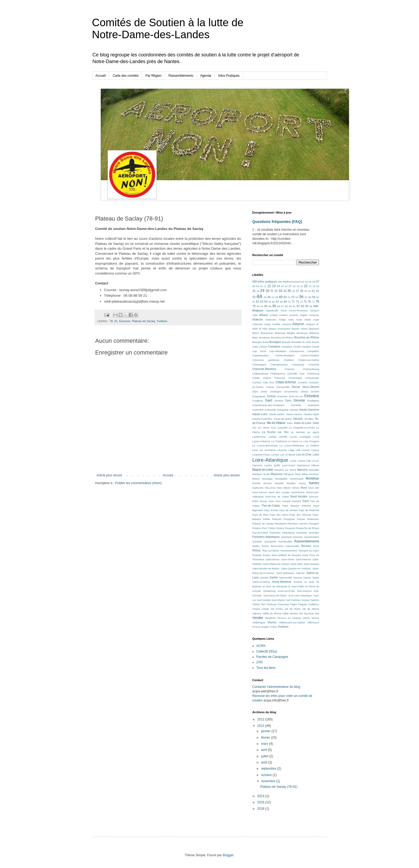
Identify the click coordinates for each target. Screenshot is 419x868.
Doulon (315, 391)
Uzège (265, 609)
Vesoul (315, 618)
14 (278, 286)
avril (264, 750)
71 (293, 302)
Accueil (101, 76)
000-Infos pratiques (265, 281)
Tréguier (302, 604)
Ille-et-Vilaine (276, 423)
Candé (297, 347)
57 (306, 297)
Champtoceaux (279, 364)
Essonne (125, 321)
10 (261, 286)
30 (267, 291)
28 (258, 291)
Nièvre (287, 488)
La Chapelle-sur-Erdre (302, 428)
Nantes (314, 483)
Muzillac (291, 483)
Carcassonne (297, 351)
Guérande (270, 410)
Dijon (255, 391)
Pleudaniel (280, 524)
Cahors (263, 347)
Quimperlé (270, 541)
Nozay (264, 501)
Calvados (274, 346)
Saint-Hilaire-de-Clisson (276, 564)
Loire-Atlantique (270, 460)
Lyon (277, 465)
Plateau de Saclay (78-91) (279, 787)
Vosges (265, 627)
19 (298, 286)
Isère (316, 423)
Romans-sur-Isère (309, 551)
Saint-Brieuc (273, 559)
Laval (316, 437)
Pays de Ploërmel (309, 510)
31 (272, 291)
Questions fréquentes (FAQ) (277, 222)
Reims (265, 546)
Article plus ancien (227, 475)
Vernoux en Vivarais (289, 618)
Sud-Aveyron (304, 591)
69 (285, 302)
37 (297, 291)
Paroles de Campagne (272, 657)
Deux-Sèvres (311, 387)
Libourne (282, 450)
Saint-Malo (297, 564)
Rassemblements (181, 76)
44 (259, 296)
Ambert (273, 315)
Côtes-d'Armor (286, 382)
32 (276, 291)
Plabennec (313, 519)
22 (306, 286)
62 (258, 302)
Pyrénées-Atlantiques (266, 537)
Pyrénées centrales (308, 533)
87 (283, 306)
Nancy (302, 483)
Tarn (263, 604)
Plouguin (314, 524)
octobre (267, 775)
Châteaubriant (260, 374)
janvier (266, 731)
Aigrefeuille (272, 310)
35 (289, 291)
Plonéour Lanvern (298, 524)
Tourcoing (283, 604)
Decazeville (283, 387)
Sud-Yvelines (293, 600)
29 (262, 291)
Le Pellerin (312, 445)
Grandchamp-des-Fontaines (268, 405)
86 (279, 306)
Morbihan (312, 479)
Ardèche (258, 319)
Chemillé (292, 374)
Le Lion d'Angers (309, 441)
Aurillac (276, 324)
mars (265, 744)
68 (282, 302)
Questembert (312, 537)
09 (257, 286)
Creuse (270, 387)
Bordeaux (264, 337)
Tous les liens (266, 668)
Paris (306, 501)
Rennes (306, 546)
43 (254, 297)
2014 (261, 796)
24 (314, 286)
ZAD (259, 662)
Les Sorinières (267, 450)
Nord (304, 488)
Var (301, 613)
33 (280, 291)
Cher (302, 374)
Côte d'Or (268, 382)
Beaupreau (267, 333)
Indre (290, 423)
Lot (309, 461)
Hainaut (294, 410)
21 (302, 286)
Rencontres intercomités (285, 546)
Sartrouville (286, 578)
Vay (317, 613)
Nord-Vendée (299, 496)
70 (289, 302)
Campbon (287, 347)
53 (293, 297)
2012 (261, 719)
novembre (269, 781)
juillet (265, 756)
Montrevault (297, 479)
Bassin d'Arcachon (280, 329)
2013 (261, 726)
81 (262, 306)
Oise (271, 501)
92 (298, 306)
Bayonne (314, 329)
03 (306, 282)
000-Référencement (289, 282)
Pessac (301, 519)
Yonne (273, 627)
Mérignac (289, 474)
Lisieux (315, 450)
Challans (289, 360)
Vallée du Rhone (272, 613)
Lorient (301, 461)
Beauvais (280, 333)
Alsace (263, 315)
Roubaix (257, 555)
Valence (257, 613)
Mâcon (315, 465)
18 (294, 286)
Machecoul (303, 465)
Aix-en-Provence (298, 310)
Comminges (295, 378)
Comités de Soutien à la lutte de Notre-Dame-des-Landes (168, 28)
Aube (316, 320)
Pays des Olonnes (300, 515)
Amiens (283, 315)
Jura (273, 428)
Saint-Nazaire (311, 564)
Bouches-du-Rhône (307, 337)
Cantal (315, 347)
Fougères (258, 401)
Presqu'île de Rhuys (307, 528)
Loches (275, 455)
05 (310, 282)
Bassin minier (300, 329)
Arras (299, 320)
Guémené (313, 405)
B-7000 (263, 329)
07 (317, 281)
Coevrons (280, 378)
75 (305, 302)
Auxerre (286, 324)
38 (302, 291)
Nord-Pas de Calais (277, 497)
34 (285, 291)
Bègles (291, 333)
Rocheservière (289, 551)
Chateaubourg (311, 369)
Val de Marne (311, 609)
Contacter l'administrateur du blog (276, 687)
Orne (278, 501)
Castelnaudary (261, 355)
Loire (316, 454)
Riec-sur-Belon (271, 551)
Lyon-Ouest (288, 465)
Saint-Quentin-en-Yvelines (296, 568)
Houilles (309, 419)
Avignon (310, 324)
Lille (298, 450)
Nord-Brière (298, 492)
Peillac (266, 519)
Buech (315, 342)
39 (306, 291)
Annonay (314, 315)
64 (266, 302)
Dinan (264, 391)
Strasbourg (269, 591)
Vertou (306, 618)
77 (313, 302)
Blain (255, 337)
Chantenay (298, 364)
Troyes (256, 609)
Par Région (153, 76)
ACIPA (261, 646)
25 (318, 286)
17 (290, 286)
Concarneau (312, 378)
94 (307, 306)
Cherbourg (313, 374)
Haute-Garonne (309, 410)
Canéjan (306, 347)
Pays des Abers (279, 515)
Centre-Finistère (310, 355)
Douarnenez (291, 391)
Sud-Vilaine (278, 600)
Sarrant (264, 578)
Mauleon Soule (261, 474)
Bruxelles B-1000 (301, 342)
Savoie (307, 578)
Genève (279, 401)
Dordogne (276, 391)
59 (314, 297)
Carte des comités (126, 76)
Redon (256, 546)
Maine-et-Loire (263, 470)
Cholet (256, 378)
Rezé (316, 546)
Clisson (267, 378)
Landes (272, 437)
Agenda (206, 76)
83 (266, 306)
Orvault (286, 501)
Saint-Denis (288, 559)
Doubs (305, 391)
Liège (291, 450)
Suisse (306, 600)
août (265, 762)
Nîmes (296, 488)
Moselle (279, 483)
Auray (267, 324)
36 (294, 291)
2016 (261, 802)
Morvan (268, 483)
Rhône (257, 550)
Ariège (282, 320)
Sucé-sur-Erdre (286, 591)
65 (270, 302)
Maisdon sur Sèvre (285, 470)
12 (269, 286)
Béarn (256, 333)
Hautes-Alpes (311, 414)
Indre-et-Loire (303, 423)
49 (281, 297)
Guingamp (283, 410)
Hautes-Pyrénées (262, 419)
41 (313, 291)
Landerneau (259, 437)
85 (274, 306)
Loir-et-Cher (304, 454)
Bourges (257, 342)
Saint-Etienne (303, 559)
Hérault (298, 419)
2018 (261, 809)
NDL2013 (270, 488)
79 (254, 306)
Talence (315, 600)
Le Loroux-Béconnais (265, 445)
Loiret (293, 461)
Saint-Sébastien (285, 573)
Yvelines (162, 321)
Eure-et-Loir (296, 396)
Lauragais (305, 437)
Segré (316, 578)
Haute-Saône (277, 414)
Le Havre (293, 441)
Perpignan (289, 519)
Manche (302, 470)
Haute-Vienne (294, 414)
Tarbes (256, 604)
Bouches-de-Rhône (282, 337)
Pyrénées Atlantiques (282, 533)
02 (303, 282)
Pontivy (280, 528)
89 (290, 306)
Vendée (258, 618)
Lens (255, 450)
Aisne (284, 310)
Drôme (271, 396)
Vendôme (270, 618)
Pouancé (290, 528)
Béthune (314, 333)
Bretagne (275, 342)
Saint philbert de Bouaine (286, 555)
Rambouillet (285, 541)
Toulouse (271, 604)
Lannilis (283, 437)
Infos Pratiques (229, 76)
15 (282, 286)
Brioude (286, 342)
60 (318, 297)
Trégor (293, 604)
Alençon (314, 310)
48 (277, 297)
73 (301, 302)
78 (111, 321)
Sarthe (274, 577)
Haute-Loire (260, 414)
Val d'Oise (277, 609)
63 (262, 302)
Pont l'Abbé (268, 528)
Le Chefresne (279, 441)
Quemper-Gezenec (292, 537)
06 (314, 282)
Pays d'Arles (271, 510)
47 (273, 297)
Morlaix (256, 483)
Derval (296, 387)
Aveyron (298, 324)
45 (265, 297)
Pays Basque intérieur (297, 506)
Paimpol (296, 501)
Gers (288, 400)
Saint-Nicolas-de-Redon (266, 568)
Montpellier (281, 479)
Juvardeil (282, 428)
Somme (298, 582)
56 (301, 297)
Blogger (228, 855)
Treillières (314, 604)
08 (254, 286)
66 (273, 302)
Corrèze (257, 382)
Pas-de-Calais (271, 506)
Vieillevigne (259, 622)
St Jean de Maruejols (275, 586)
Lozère (268, 465)
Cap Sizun (259, 351)
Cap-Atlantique (278, 351)
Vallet (285, 613)
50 (285, 297)
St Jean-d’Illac (296, 586)
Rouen (266, 555)
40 (309, 291)
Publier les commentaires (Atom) (138, 483)
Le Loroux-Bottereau (292, 445)
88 (286, 306)
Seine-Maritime (282, 582)
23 (310, 286)
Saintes (300, 573)
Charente (314, 364)
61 (254, 302)
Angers (304, 315)
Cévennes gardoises (266, 360)
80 (258, 306)
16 (286, 286)
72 (297, 302)
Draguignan (259, 396)
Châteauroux (278, 374)
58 (310, 297)
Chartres (290, 369)
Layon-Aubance (261, 441)
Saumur (298, 578)
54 (297, 297)
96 (311, 306)
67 (277, 302)
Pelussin (277, 519)
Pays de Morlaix (289, 510)
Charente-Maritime (264, 369)
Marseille (314, 470)
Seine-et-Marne (261, 582)
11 (265, 286)
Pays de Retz (260, 515)
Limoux (306, 450)
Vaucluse (309, 613)
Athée (307, 320)
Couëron (303, 382)
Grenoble (296, 405)
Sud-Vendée (264, 600)
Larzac (294, 437)
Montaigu (267, 479)
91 (116, 321)
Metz (298, 474)
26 (254, 291)
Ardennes (271, 320)
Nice (279, 488)
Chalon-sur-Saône (309, 360)
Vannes (294, 613)
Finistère (312, 396)
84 (270, 306)
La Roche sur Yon (275, 432)
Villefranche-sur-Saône (292, 622)
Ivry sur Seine (261, 428)
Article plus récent (109, 475)
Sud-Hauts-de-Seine (275, 595)
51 (289, 297)
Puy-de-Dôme (260, 533)
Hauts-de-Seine (283, 419)
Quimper (257, 541)
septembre (269, 769)
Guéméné (258, 410)
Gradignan (313, 401)
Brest (266, 342)
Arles (291, 320)
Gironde (299, 400)
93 (302, 306)
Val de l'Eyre (293, 609)
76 (309, 302)
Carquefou (313, 351)
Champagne (259, 364)
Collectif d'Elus (267, 651)
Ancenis (293, 315)
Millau (305, 474)
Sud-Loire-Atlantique (300, 595)
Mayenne (277, 474)
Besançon (302, 333)
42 (317, 291)
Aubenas (257, 324)
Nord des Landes (279, 492)
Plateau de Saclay (143, 321)
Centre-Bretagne (285, 355)
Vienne (272, 622)
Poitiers (257, 528)
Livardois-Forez (261, 455)
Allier (255, 315)
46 (269, 297)
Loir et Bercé (288, 455)
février (266, 738)
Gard (269, 400)
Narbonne (258, 488)
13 (274, 286)
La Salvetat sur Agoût (305, 432)
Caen (255, 347)
